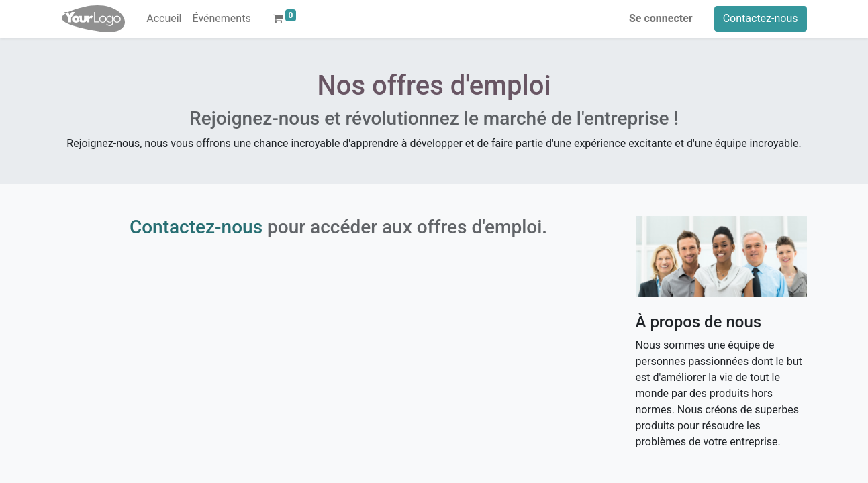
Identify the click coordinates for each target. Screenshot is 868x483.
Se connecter (661, 18)
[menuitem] (164, 19)
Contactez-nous (761, 18)
